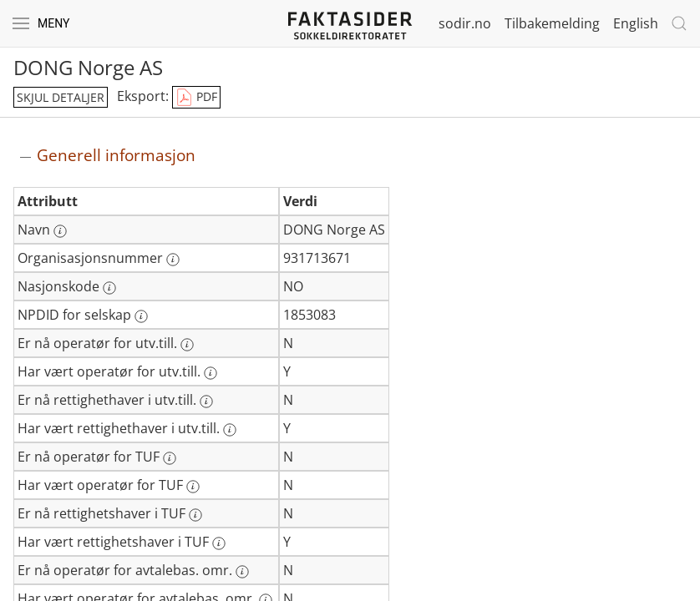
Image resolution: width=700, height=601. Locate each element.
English (636, 23)
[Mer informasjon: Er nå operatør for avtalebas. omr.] (242, 572)
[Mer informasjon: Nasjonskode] (109, 288)
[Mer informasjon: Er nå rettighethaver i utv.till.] (206, 402)
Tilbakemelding (552, 23)
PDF (196, 98)
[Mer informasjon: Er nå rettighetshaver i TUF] (195, 515)
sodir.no (465, 23)
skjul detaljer (61, 97)
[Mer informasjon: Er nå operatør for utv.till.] (187, 345)
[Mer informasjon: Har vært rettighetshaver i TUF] (219, 543)
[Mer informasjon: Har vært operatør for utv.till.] (211, 373)
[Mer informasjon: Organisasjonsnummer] (173, 260)
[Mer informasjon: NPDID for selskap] (141, 316)
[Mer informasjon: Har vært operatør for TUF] (193, 487)
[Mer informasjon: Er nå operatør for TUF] (170, 458)
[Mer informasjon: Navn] (60, 231)
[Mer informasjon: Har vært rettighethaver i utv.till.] (230, 430)
